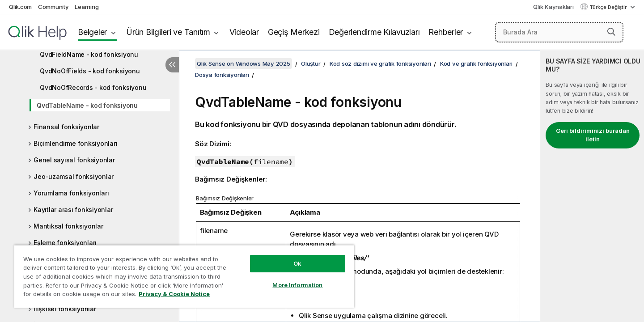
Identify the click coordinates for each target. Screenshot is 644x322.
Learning (87, 7)
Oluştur (311, 64)
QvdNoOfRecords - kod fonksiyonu (93, 87)
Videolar (244, 32)
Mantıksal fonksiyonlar (68, 226)
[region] (184, 276)
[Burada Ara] (559, 32)
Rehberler (446, 32)
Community (53, 7)
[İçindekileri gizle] (172, 65)
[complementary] (592, 186)
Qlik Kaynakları (553, 7)
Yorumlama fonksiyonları (71, 193)
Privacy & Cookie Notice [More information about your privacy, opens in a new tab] (174, 294)
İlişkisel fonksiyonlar (65, 309)
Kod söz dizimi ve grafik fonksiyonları (380, 64)
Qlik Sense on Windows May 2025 (244, 64)
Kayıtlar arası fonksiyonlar (73, 210)
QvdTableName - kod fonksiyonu (87, 105)
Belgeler (92, 32)
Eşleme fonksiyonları (65, 243)
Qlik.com (20, 7)
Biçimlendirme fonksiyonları (75, 143)
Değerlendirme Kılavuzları (374, 32)
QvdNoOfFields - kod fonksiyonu (90, 71)
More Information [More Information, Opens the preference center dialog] (297, 285)
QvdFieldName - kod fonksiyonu (89, 54)
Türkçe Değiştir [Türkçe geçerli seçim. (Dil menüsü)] (609, 7)
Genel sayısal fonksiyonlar (74, 160)
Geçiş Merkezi (294, 32)
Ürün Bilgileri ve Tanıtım (168, 32)
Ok (297, 263)
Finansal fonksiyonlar (66, 127)
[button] (611, 32)
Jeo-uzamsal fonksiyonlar (74, 176)
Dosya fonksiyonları (222, 75)
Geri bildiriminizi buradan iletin (593, 135)
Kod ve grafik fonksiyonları (476, 64)
